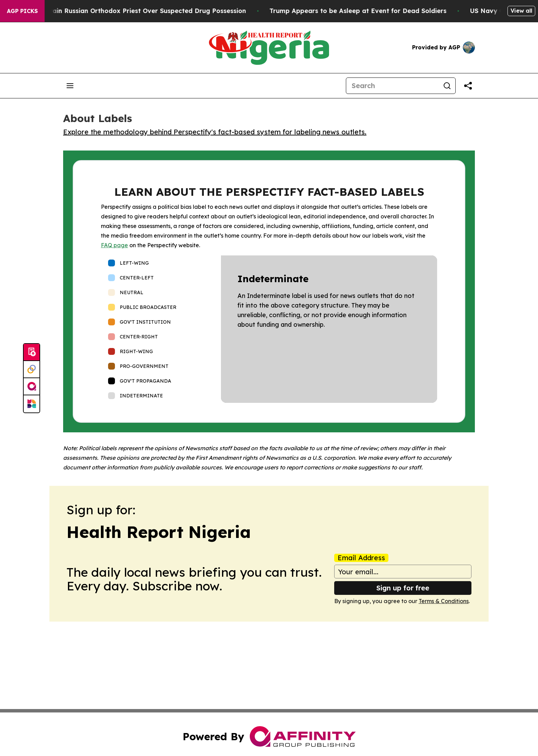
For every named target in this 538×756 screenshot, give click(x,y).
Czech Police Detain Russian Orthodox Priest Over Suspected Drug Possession (132, 11)
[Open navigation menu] (70, 86)
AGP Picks (22, 11)
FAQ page (114, 245)
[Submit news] (32, 352)
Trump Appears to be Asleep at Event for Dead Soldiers (367, 11)
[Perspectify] (32, 370)
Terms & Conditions (444, 601)
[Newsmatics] (32, 404)
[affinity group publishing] (32, 387)
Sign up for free (403, 588)
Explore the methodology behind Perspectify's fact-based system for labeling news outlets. (215, 132)
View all (521, 11)
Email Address (361, 558)
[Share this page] (468, 86)
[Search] (393, 86)
